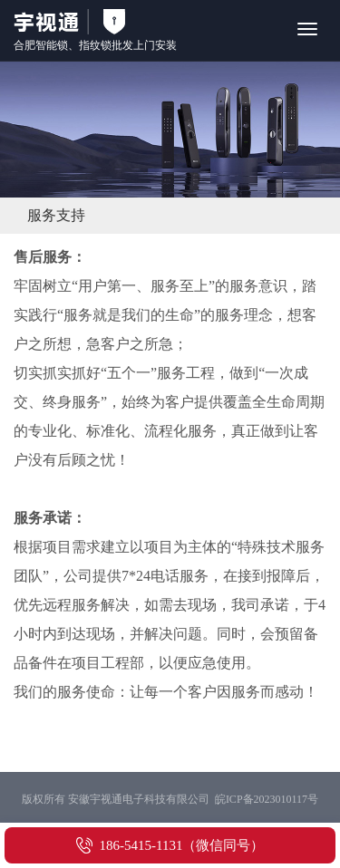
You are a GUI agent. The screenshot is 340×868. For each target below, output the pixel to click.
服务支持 (56, 215)
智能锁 (52, 45)
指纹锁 (95, 45)
